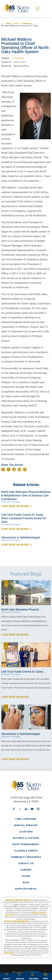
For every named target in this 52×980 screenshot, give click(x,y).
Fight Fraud (9, 953)
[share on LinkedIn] (14, 470)
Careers (26, 870)
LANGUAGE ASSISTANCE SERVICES (18, 900)
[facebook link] (14, 809)
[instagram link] (38, 809)
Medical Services (26, 826)
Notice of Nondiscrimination (16, 921)
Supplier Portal (26, 889)
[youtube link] (32, 809)
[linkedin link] (26, 809)
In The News (18, 58)
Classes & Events (26, 851)
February (27, 24)
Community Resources (26, 857)
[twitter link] (20, 809)
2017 (17, 24)
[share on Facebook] (3, 470)
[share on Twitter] (9, 470)
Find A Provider (26, 819)
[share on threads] (25, 470)
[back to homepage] (2, 24)
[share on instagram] (19, 470)
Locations (26, 832)
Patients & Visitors (26, 838)
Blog (9, 24)
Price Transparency (26, 845)
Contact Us (26, 864)
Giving (26, 876)
